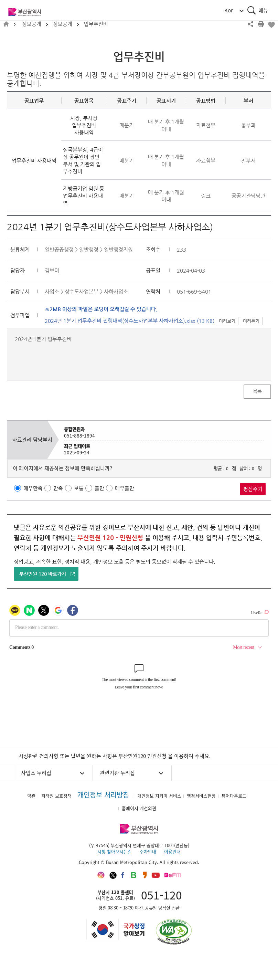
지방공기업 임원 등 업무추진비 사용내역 (84, 196)
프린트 (261, 24)
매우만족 (33, 488)
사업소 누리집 (36, 773)
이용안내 (172, 851)
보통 (79, 488)
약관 (31, 796)
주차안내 (148, 851)
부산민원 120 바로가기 (43, 574)
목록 (257, 391)
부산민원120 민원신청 (142, 756)
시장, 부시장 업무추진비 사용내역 (84, 125)
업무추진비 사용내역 (34, 161)
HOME (6, 24)
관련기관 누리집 (117, 773)
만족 (58, 488)
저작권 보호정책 (56, 796)
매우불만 (125, 488)
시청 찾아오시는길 (115, 851)
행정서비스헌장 (201, 796)
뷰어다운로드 (234, 796)
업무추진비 (96, 24)
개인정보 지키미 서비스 (159, 796)
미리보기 (227, 321)
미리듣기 (251, 321)
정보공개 (32, 24)
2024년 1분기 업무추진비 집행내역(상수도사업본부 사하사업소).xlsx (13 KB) (130, 321)
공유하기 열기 (250, 24)
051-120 (162, 895)
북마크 (271, 24)
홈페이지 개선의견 (139, 808)
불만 (99, 488)
